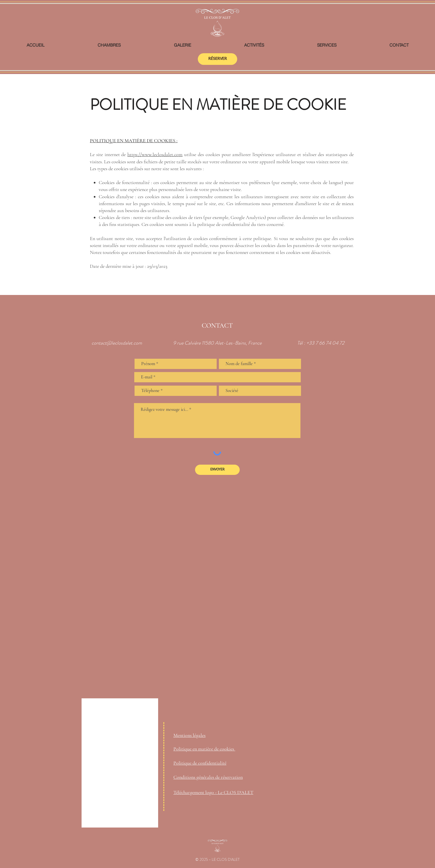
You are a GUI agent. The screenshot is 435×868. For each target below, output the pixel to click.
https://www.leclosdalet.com (155, 154)
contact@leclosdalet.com (117, 343)
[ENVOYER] (217, 470)
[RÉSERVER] (217, 59)
